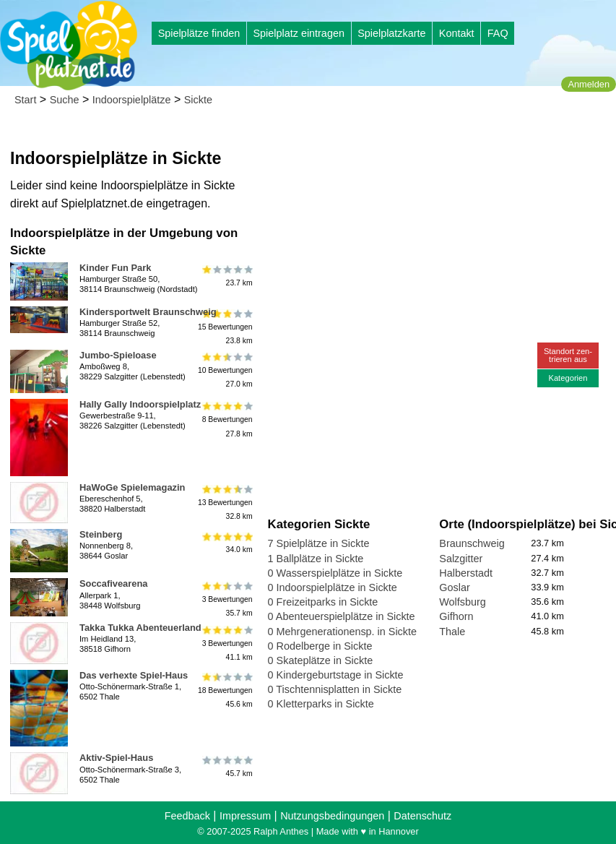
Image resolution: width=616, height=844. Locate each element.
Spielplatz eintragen (298, 33)
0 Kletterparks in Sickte (321, 704)
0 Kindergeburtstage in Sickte (336, 675)
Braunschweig (472, 543)
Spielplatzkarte (391, 33)
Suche (65, 100)
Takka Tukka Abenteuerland (140, 628)
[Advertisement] (432, 137)
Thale (452, 632)
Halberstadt (466, 573)
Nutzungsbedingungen (332, 816)
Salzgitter (461, 559)
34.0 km (226, 543)
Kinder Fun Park (115, 268)
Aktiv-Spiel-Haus (116, 758)
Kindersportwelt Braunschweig (148, 312)
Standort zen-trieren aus (568, 355)
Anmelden (589, 84)
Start (25, 100)
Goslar (454, 587)
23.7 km (226, 276)
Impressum (245, 816)
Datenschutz (422, 816)
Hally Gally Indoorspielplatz (140, 404)
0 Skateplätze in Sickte (321, 660)
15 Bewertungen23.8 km (225, 327)
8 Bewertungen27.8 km (226, 419)
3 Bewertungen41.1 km (226, 643)
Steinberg (101, 534)
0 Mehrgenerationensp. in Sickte (342, 632)
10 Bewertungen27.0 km (225, 370)
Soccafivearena (113, 584)
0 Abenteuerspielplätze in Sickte (342, 616)
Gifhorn (456, 616)
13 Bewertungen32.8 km (225, 503)
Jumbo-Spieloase (118, 355)
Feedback (187, 816)
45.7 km (226, 766)
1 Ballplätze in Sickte (316, 559)
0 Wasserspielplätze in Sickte (335, 573)
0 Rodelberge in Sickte (320, 646)
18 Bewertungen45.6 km (225, 690)
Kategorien (568, 378)
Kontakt (457, 33)
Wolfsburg (463, 602)
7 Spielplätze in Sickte (319, 543)
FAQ (498, 33)
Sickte (198, 100)
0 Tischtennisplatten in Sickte (335, 689)
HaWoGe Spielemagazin (132, 487)
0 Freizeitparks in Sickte (323, 602)
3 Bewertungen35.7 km (226, 599)
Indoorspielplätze (132, 100)
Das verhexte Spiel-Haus (134, 675)
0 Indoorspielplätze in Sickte (333, 587)
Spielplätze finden (199, 33)
